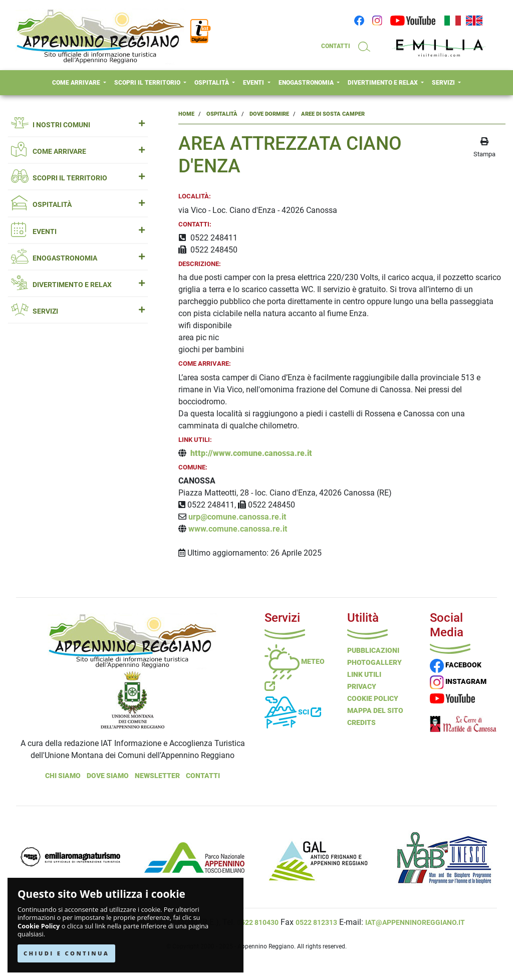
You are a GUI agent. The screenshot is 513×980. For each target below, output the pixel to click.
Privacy (362, 686)
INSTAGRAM (458, 681)
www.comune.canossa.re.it (238, 529)
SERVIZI (444, 83)
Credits (361, 722)
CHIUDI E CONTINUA (66, 953)
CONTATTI (336, 46)
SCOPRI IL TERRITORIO (148, 83)
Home (186, 114)
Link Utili (364, 674)
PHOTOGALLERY (374, 662)
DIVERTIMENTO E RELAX (383, 83)
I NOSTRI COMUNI (78, 125)
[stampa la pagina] (484, 148)
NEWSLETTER (157, 776)
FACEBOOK (456, 665)
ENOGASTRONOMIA (307, 83)
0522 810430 (258, 922)
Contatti (203, 776)
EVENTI (254, 83)
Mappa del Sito (375, 710)
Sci (293, 712)
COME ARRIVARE (77, 83)
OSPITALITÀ (212, 83)
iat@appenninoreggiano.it (415, 922)
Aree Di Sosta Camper (333, 114)
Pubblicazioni (373, 650)
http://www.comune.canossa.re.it (251, 453)
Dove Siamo (108, 776)
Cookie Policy (39, 926)
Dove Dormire (269, 114)
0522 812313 (316, 922)
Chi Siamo (63, 776)
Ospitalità (222, 114)
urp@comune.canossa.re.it (238, 517)
